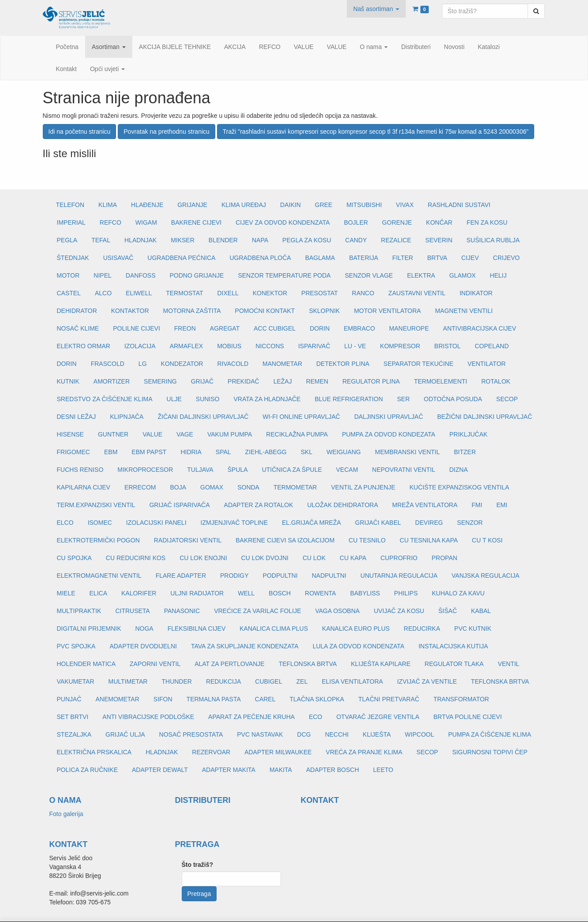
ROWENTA (320, 593)
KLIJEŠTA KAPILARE (380, 664)
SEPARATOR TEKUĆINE (418, 364)
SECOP (507, 399)
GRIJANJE (192, 205)
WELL (246, 593)
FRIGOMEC (73, 452)
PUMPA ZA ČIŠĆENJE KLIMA (490, 734)
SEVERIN (439, 240)
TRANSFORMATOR (461, 699)
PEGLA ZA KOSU (307, 240)
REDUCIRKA (422, 628)
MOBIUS (229, 346)
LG (143, 364)
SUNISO (208, 399)
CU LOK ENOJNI (203, 558)
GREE (324, 205)
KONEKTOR (270, 293)
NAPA (260, 240)
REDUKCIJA (223, 681)
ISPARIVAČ (314, 346)
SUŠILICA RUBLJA (493, 240)
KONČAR (439, 222)
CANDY (356, 240)
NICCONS (270, 346)
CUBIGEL (268, 681)
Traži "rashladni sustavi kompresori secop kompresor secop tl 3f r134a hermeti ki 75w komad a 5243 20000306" (376, 132)
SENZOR (470, 523)
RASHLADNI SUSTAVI (459, 205)
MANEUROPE (409, 328)
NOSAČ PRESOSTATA (191, 734)
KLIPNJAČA (127, 417)
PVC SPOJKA (76, 646)
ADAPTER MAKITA (229, 770)
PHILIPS (406, 593)
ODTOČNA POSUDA (453, 399)
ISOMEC (100, 523)
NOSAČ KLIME (78, 328)
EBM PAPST (149, 452)
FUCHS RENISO (80, 470)
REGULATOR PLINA (371, 381)
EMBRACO (359, 328)
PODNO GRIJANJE (197, 275)
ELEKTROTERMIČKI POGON (98, 540)
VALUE (152, 434)
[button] (376, 9)
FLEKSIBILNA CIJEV (197, 628)
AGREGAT (225, 328)
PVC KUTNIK (473, 628)
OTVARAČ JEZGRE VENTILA (378, 717)
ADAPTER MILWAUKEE (278, 752)
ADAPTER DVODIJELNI (143, 646)
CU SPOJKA (74, 558)
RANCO (363, 293)
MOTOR (68, 275)
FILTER (403, 258)
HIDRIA (191, 452)
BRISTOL (448, 346)
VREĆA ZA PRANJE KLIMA (364, 752)
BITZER (465, 452)
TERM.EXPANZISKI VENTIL (96, 505)
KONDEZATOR (182, 364)
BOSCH (280, 593)
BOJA (178, 487)
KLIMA (108, 205)
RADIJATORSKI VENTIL (188, 540)
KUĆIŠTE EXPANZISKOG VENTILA (459, 487)
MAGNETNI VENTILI (464, 311)
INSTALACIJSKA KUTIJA (453, 646)
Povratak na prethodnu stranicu (167, 132)
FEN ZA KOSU (487, 222)
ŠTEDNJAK (73, 258)
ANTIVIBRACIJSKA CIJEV (479, 328)
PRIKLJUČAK (468, 434)
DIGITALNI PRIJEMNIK (89, 628)
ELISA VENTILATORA (352, 681)
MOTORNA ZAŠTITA (192, 311)
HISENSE (70, 434)
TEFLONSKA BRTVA (308, 664)
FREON (185, 328)
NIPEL (102, 275)
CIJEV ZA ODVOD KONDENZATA (283, 222)
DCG (304, 734)
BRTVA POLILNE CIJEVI (467, 717)
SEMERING (160, 381)
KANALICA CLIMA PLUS (274, 628)
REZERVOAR (211, 752)
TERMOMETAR (295, 487)
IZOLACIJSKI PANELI (156, 523)
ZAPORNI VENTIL (155, 664)
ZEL (302, 681)
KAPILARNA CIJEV (84, 487)
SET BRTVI (73, 717)
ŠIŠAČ (448, 611)
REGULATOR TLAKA (454, 664)
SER (403, 399)
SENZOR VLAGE (369, 275)
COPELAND (492, 346)
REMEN (317, 381)
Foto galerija (66, 814)
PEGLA (67, 240)
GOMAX (212, 487)
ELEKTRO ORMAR (84, 346)
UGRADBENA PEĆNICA (181, 258)
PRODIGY (234, 576)
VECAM (347, 470)
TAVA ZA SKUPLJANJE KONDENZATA (245, 646)
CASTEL (69, 293)
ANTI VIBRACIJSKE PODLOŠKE (148, 717)
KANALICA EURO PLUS (356, 628)
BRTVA (437, 258)
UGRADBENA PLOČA (260, 258)
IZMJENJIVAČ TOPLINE (234, 523)
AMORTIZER (112, 381)
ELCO (65, 523)
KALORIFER (139, 593)
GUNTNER (113, 434)
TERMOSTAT (184, 293)
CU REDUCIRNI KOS (136, 558)
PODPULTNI (280, 576)
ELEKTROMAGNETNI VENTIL (99, 576)
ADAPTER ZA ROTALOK (259, 505)
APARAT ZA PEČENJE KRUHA (251, 717)
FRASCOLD (108, 364)
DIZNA (458, 470)
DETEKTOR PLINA (343, 364)
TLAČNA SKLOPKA (317, 699)
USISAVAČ (118, 258)
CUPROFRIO (399, 558)
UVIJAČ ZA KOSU (399, 611)
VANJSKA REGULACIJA (486, 576)
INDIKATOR (476, 293)
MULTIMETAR (128, 681)
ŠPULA (238, 470)
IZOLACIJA (140, 346)
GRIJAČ (202, 381)
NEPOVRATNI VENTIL (404, 470)
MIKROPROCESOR (145, 470)
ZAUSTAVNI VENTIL (417, 293)
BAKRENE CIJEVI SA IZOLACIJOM (285, 540)
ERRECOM (140, 487)
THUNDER (176, 681)
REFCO (110, 222)
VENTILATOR (487, 364)
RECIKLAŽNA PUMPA (297, 434)
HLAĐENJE (147, 205)
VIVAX (405, 205)
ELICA (98, 593)
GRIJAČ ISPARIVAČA (179, 505)
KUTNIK (68, 381)
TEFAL (101, 240)
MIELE (66, 593)
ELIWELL (139, 293)
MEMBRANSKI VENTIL (407, 452)
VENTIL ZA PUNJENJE (363, 487)
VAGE (185, 434)
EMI (502, 505)
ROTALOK (496, 381)
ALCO (103, 293)
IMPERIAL (71, 222)
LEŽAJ (283, 381)
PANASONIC (182, 611)
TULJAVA (200, 470)
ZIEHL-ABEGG (266, 452)
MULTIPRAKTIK (79, 611)
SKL (307, 452)
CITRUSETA (132, 611)
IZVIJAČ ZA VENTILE (427, 681)
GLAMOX (462, 275)
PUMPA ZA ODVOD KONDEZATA (389, 434)
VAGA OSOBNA (337, 611)
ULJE (174, 399)
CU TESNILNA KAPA (429, 540)
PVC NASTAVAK (260, 734)
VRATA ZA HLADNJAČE (267, 399)
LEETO (383, 770)
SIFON (163, 699)
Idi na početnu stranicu (80, 132)
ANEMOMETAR (118, 699)
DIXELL (228, 293)
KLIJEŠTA (377, 734)
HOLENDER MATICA (86, 664)
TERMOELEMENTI (440, 381)
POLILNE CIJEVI (137, 328)
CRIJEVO (507, 258)
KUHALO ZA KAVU (458, 593)
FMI (477, 505)
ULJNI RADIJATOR (197, 593)
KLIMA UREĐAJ (244, 205)
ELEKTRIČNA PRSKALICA (94, 752)
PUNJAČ (69, 699)
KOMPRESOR (400, 346)
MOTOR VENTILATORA (387, 311)
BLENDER (223, 240)
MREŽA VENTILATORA (425, 505)
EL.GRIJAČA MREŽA (311, 523)
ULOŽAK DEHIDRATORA (343, 505)
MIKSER (183, 240)
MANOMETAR (282, 364)
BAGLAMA (320, 258)
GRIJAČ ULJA (125, 734)
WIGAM (146, 222)
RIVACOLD (233, 364)
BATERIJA (363, 258)
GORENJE (397, 222)
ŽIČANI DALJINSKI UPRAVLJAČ (203, 417)
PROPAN (445, 558)
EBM (111, 452)
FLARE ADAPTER (181, 576)
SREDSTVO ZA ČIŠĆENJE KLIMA (105, 399)
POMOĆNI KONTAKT (265, 311)
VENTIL (508, 664)
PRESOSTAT (320, 293)
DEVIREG (429, 523)
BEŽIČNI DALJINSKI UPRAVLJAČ (485, 417)
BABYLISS (365, 593)
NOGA (144, 628)
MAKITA (281, 770)
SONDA (248, 487)
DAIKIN (290, 205)
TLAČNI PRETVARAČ (389, 699)
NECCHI (337, 734)
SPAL (223, 452)
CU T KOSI (487, 540)
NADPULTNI (329, 576)
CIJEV (470, 258)
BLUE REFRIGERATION (349, 399)
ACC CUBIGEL (275, 328)
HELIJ (498, 275)
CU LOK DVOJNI (265, 558)
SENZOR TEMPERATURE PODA (284, 275)
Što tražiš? (198, 865)
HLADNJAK (140, 240)
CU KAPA (353, 558)
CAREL (265, 699)
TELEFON (70, 205)
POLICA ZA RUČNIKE (87, 770)
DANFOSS (141, 275)
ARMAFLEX (186, 346)
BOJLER (356, 222)
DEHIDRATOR (77, 311)
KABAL (481, 611)
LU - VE (355, 346)
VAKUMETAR (76, 681)
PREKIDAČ (243, 381)
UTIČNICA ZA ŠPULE (292, 470)
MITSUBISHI (364, 205)
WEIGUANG (344, 452)
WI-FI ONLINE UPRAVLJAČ (301, 417)
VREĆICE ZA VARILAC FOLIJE (257, 611)
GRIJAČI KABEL (378, 523)
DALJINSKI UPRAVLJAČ (389, 417)
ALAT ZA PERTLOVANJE (229, 664)
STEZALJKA (74, 734)
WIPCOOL (419, 734)
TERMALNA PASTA (214, 699)
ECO (315, 717)
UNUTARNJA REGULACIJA (399, 576)
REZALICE (396, 240)
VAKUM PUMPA (230, 434)
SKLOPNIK (324, 311)
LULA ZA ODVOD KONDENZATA (359, 646)
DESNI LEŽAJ (77, 417)
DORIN (320, 328)
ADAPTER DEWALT (160, 770)
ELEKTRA (421, 275)
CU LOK (314, 558)
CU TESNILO (367, 540)
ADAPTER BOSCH (333, 770)
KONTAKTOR (130, 311)
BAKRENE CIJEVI (196, 222)
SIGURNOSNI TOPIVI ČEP (490, 752)
